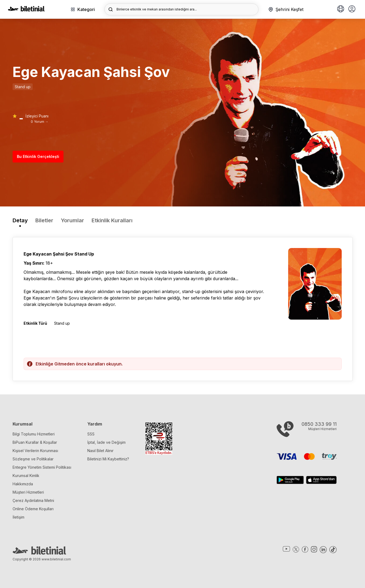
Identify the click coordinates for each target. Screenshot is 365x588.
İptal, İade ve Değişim (106, 442)
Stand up (23, 87)
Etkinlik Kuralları (112, 220)
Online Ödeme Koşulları (33, 509)
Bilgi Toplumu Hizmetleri (34, 434)
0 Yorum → (39, 122)
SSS (91, 434)
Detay (20, 220)
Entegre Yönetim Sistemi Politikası (42, 467)
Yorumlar (72, 220)
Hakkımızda (23, 484)
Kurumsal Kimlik (26, 476)
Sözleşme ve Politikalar (33, 459)
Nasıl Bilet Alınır (100, 451)
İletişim (18, 517)
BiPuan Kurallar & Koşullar (35, 442)
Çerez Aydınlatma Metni (33, 500)
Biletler (44, 220)
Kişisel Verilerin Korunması (35, 451)
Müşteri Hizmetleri (28, 492)
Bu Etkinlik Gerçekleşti (38, 156)
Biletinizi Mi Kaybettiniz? (108, 459)
